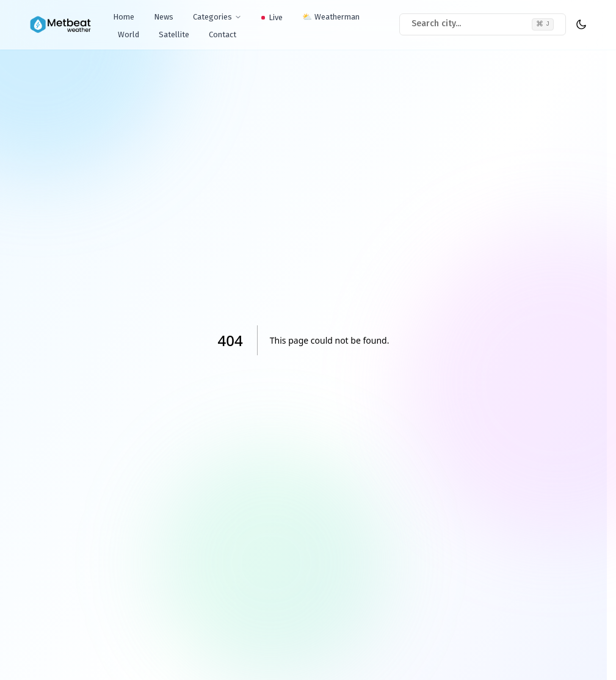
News (164, 17)
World (129, 34)
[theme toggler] (581, 24)
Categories (217, 17)
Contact (223, 34)
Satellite (174, 34)
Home (124, 17)
